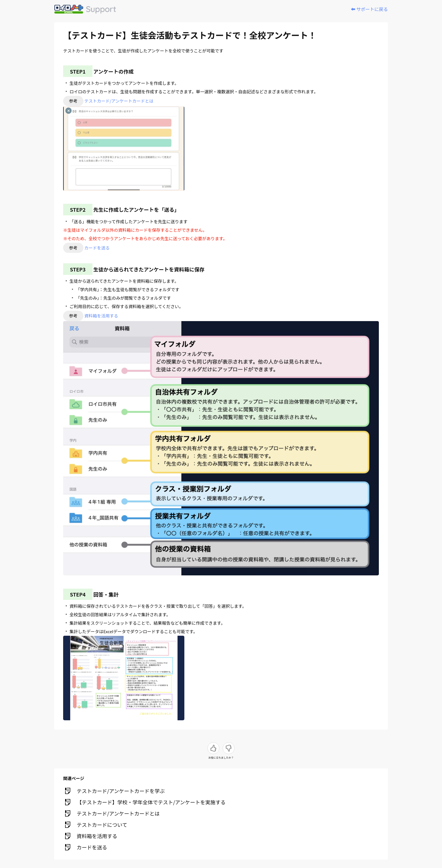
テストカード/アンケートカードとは (119, 101)
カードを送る (97, 248)
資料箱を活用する (101, 316)
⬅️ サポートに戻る (369, 9)
